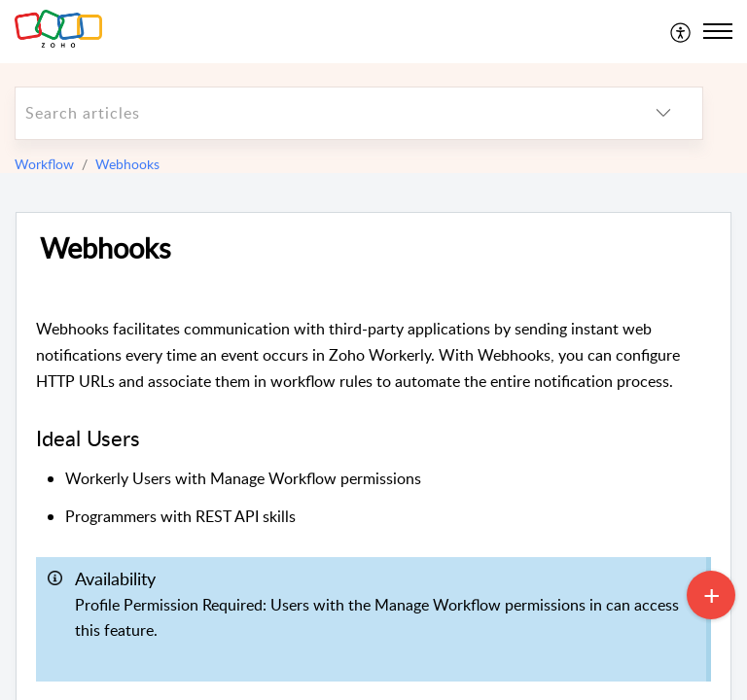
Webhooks (127, 164)
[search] (320, 113)
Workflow (44, 164)
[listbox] (663, 113)
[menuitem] (681, 31)
